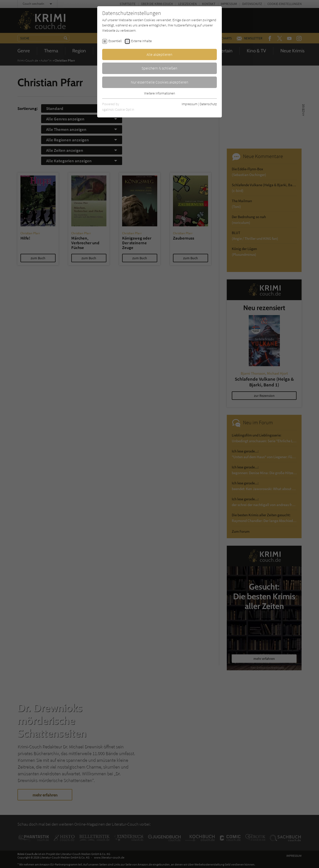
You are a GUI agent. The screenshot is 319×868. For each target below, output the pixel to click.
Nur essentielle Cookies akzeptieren (160, 82)
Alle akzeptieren (159, 54)
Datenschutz (208, 104)
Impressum (190, 104)
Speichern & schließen (159, 68)
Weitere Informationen (159, 93)
